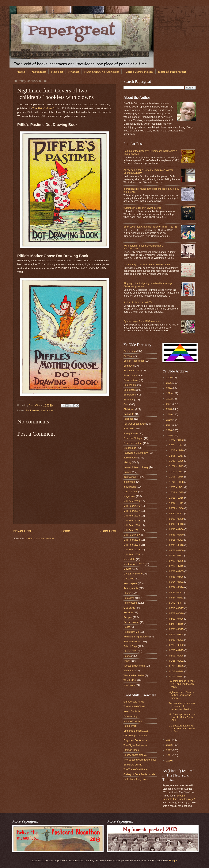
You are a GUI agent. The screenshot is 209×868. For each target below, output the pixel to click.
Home (21, 72)
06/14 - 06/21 (177, 582)
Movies (127, 569)
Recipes (57, 72)
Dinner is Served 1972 (136, 731)
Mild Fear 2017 (132, 511)
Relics (127, 627)
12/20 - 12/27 (177, 445)
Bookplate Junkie (133, 765)
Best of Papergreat (134, 361)
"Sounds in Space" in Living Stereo (142, 208)
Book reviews (131, 380)
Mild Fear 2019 (132, 521)
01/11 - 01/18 (177, 671)
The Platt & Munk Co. (44, 108)
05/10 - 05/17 (177, 608)
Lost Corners (131, 491)
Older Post (108, 531)
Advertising (130, 351)
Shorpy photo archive (135, 755)
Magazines (129, 496)
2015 (169, 436)
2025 (169, 383)
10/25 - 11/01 (177, 487)
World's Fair (130, 680)
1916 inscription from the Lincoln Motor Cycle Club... (182, 717)
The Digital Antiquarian (136, 745)
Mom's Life (129, 559)
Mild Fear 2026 (132, 554)
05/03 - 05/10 (177, 613)
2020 (169, 409)
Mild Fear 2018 (132, 516)
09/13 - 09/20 (177, 519)
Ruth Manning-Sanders (102, 72)
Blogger (173, 860)
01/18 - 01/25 (177, 666)
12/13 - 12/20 (177, 450)
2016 (169, 430)
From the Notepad (133, 438)
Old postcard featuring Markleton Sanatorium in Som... (182, 729)
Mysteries (129, 579)
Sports (127, 656)
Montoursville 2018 (134, 564)
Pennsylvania (131, 588)
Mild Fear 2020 (132, 525)
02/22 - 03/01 (177, 640)
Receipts (128, 612)
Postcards (38, 72)
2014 (169, 740)
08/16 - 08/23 (177, 540)
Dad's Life (129, 414)
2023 (169, 393)
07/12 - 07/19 (177, 566)
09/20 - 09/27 (177, 514)
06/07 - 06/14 (177, 587)
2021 (169, 404)
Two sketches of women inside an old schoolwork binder (182, 706)
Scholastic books (133, 642)
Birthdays (129, 366)
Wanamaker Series (134, 675)
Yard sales (129, 685)
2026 (169, 378)
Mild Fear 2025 (132, 549)
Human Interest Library (136, 467)
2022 (169, 399)
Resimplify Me (131, 632)
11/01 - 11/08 (177, 482)
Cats (126, 404)
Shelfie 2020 (130, 651)
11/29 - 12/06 (177, 461)
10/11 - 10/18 (177, 498)
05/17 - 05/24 (177, 603)
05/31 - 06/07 (177, 592)
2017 (169, 425)
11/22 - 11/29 (177, 466)
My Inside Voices (133, 721)
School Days (130, 646)
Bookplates (130, 390)
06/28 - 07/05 (177, 571)
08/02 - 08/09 (177, 550)
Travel (127, 661)
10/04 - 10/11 (177, 503)
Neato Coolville (132, 711)
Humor (127, 472)
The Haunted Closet (134, 706)
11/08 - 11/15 (177, 477)
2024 (169, 388)
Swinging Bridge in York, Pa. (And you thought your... (182, 684)
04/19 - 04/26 (177, 619)
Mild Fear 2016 (132, 506)
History (127, 462)
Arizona (128, 356)
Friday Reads (131, 433)
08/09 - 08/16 (177, 545)
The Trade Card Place (135, 769)
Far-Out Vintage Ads (135, 424)
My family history (133, 574)
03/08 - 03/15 (177, 629)
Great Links (130, 448)
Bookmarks (130, 385)
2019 (169, 414)
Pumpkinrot (130, 726)
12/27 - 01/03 (177, 440)
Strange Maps (131, 750)
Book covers (33, 410)
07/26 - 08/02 (177, 556)
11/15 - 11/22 (177, 471)
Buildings (128, 400)
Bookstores (130, 395)
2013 (169, 745)
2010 (169, 761)
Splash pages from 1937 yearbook (142, 321)
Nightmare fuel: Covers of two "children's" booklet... (181, 695)
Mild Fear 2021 (132, 530)
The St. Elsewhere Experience (140, 760)
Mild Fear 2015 (132, 501)
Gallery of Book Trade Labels (139, 774)
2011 (169, 755)
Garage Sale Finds (134, 702)
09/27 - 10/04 (177, 508)
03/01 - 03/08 (177, 634)
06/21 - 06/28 (177, 577)
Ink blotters (129, 482)
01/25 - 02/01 (177, 661)
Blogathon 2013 (132, 370)
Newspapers (130, 583)
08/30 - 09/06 (177, 529)
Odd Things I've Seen (135, 736)
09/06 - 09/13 (177, 524)
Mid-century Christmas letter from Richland (147, 265)
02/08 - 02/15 (177, 650)
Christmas (129, 409)
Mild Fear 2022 (132, 535)
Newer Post (22, 531)
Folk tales (129, 428)
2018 (169, 420)
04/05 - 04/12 (177, 624)
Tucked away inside (134, 666)
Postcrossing (131, 603)
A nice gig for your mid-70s (138, 302)
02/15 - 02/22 (177, 645)
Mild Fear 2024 (132, 545)
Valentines (129, 670)
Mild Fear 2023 (132, 540)
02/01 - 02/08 (177, 656)
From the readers (133, 443)
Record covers (131, 622)
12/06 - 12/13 (177, 456)
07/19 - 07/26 (177, 561)
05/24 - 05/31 (177, 598)
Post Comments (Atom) (41, 538)
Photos (74, 72)
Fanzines (128, 419)
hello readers (131, 458)
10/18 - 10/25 (177, 492)
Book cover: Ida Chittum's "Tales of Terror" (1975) (150, 227)
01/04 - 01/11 (177, 677)
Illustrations (47, 410)
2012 (169, 750)
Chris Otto (35, 405)
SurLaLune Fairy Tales (136, 779)
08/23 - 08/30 (177, 535)
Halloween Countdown (136, 453)
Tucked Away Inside (139, 72)
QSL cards (129, 608)
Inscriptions (130, 487)
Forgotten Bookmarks (135, 740)
